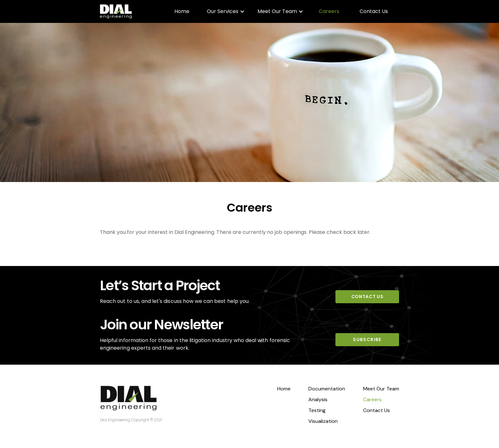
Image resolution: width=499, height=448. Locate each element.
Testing (317, 410)
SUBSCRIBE (367, 339)
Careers (329, 11)
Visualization (323, 421)
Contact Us (374, 11)
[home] (116, 11)
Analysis (318, 399)
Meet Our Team (381, 389)
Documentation (327, 389)
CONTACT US (367, 297)
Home (182, 11)
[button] (226, 11)
